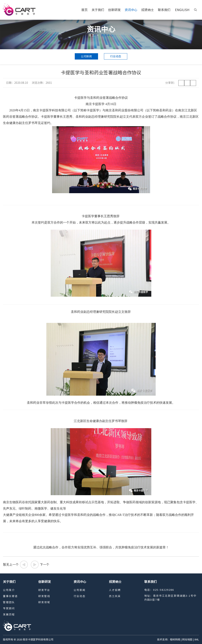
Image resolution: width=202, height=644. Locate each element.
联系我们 (164, 10)
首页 (84, 10)
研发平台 (44, 590)
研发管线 (44, 596)
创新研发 (114, 10)
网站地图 (187, 640)
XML (197, 640)
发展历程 (9, 615)
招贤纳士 (148, 10)
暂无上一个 (15, 565)
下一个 (40, 565)
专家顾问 (9, 608)
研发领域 (44, 602)
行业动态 (116, 56)
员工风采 (115, 596)
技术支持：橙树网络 (169, 640)
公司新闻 (86, 56)
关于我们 (98, 10)
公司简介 (9, 590)
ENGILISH (182, 10)
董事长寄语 (10, 596)
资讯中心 (131, 10)
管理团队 (9, 602)
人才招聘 (115, 590)
